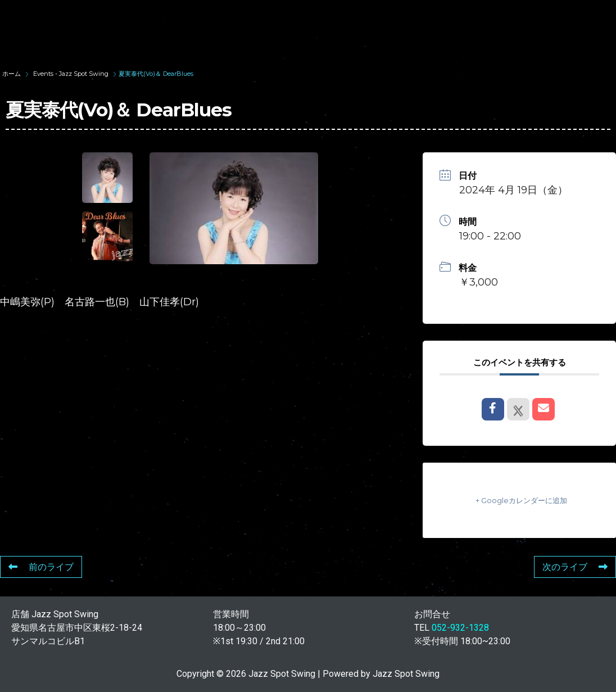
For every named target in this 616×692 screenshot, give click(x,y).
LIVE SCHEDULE (485, 15)
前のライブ (41, 567)
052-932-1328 (460, 628)
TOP (162, 15)
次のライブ (575, 567)
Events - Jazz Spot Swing (71, 74)
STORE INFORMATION (294, 36)
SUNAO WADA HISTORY (256, 15)
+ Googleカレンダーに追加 (519, 500)
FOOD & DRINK (183, 36)
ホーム (12, 74)
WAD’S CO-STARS (379, 15)
